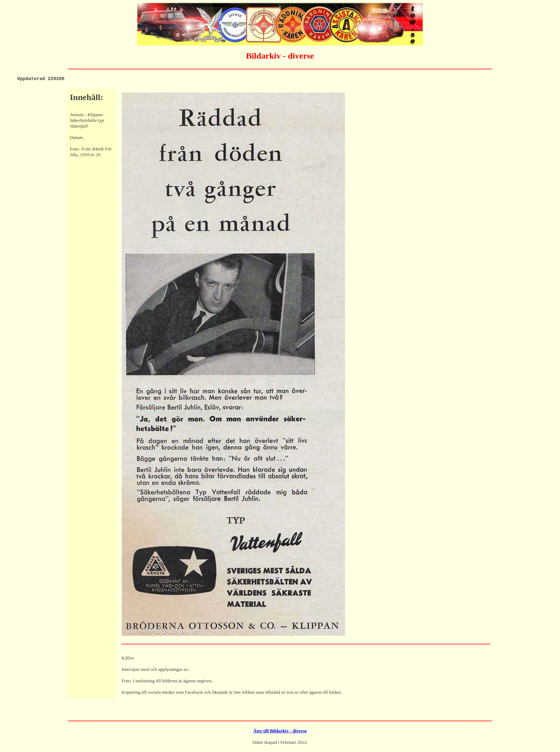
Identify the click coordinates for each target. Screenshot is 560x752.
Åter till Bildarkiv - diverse (280, 732)
